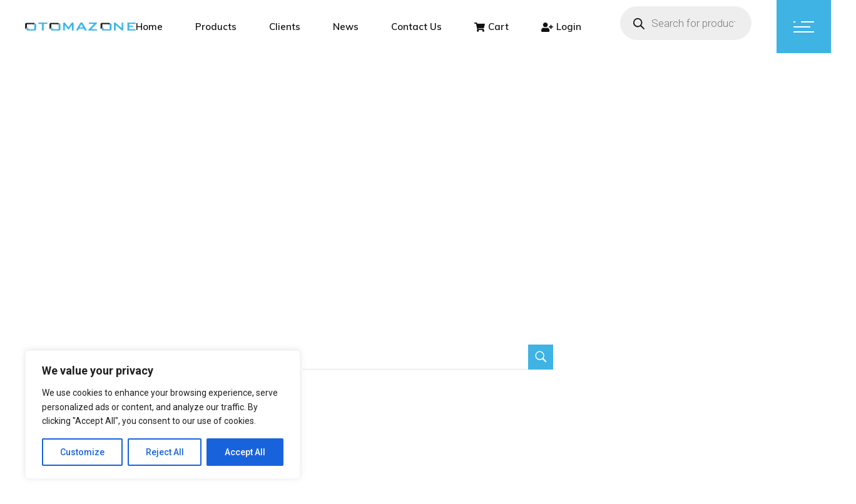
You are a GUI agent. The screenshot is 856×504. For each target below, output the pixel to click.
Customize (82, 452)
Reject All (165, 452)
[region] (163, 415)
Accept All (245, 452)
